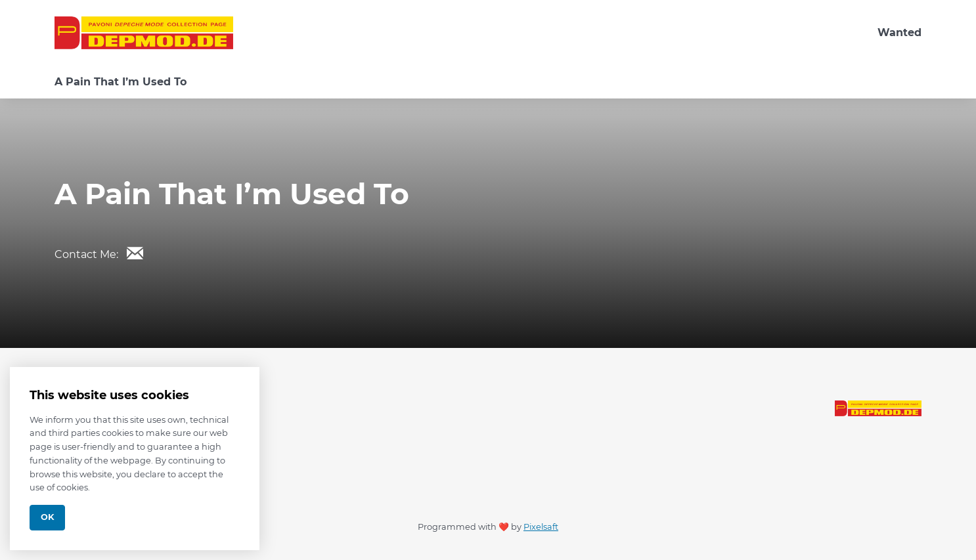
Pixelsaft (541, 527)
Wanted (899, 32)
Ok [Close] (47, 517)
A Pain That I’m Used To (121, 82)
